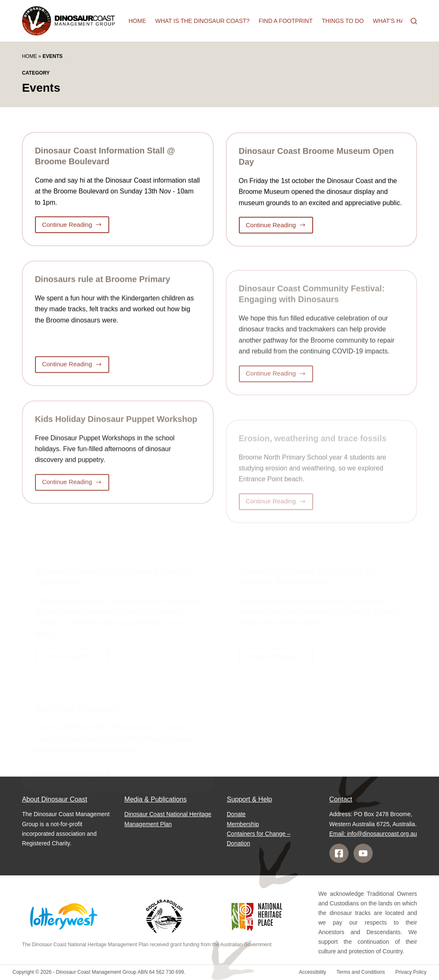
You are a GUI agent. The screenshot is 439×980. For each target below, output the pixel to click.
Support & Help (250, 799)
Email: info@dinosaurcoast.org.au (373, 834)
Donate (236, 814)
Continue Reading (73, 227)
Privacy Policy (411, 972)
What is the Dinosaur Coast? (202, 21)
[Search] (414, 21)
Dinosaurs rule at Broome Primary (103, 282)
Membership (243, 824)
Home (137, 21)
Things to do (343, 21)
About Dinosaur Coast (55, 799)
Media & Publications (155, 799)
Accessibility (312, 972)
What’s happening (402, 21)
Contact (341, 799)
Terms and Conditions (361, 972)
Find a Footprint (286, 21)
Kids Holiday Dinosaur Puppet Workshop (116, 426)
